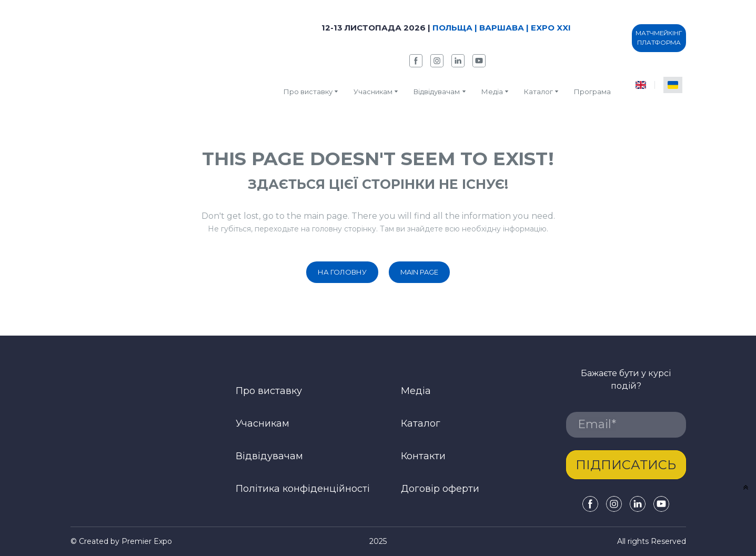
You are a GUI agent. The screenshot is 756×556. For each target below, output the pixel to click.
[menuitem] (641, 85)
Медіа (492, 92)
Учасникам (373, 92)
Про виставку (308, 92)
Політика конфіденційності (303, 489)
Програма (592, 92)
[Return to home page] (151, 59)
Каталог (421, 423)
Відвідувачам (437, 92)
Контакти (423, 456)
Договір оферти (440, 489)
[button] (416, 61)
